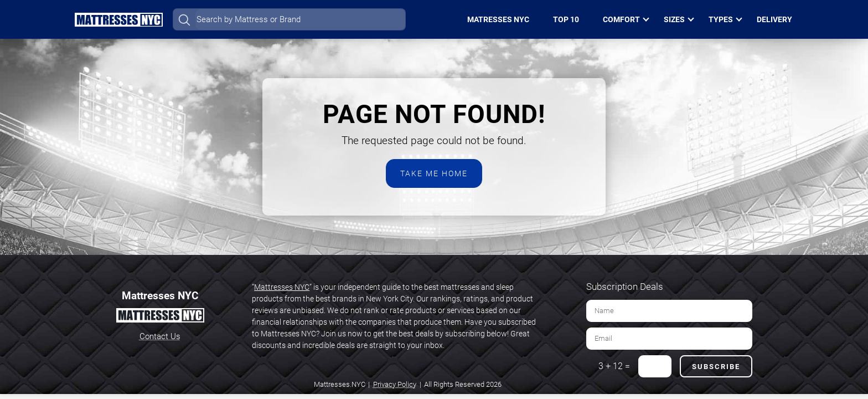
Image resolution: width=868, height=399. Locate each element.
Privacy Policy (395, 384)
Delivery (774, 19)
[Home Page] (118, 19)
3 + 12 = (614, 366)
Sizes (674, 19)
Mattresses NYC (282, 287)
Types (721, 19)
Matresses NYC (498, 19)
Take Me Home (434, 173)
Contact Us (160, 336)
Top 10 (566, 19)
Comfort (621, 19)
